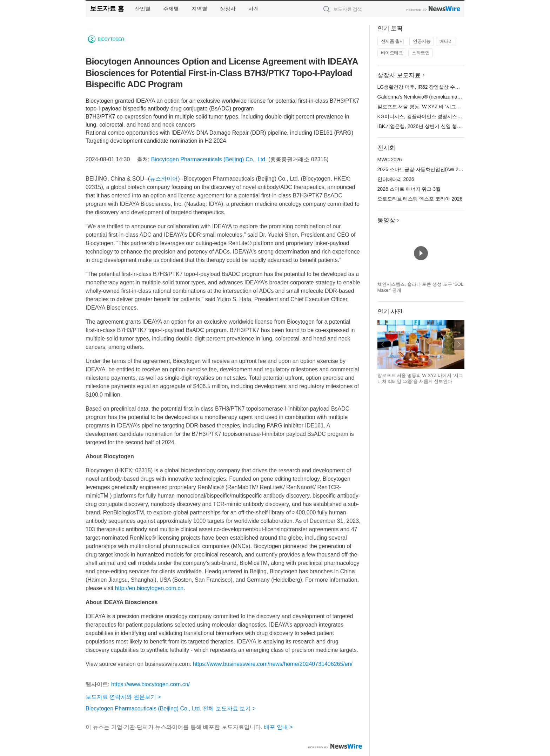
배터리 (446, 41)
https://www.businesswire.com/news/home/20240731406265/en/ (273, 664)
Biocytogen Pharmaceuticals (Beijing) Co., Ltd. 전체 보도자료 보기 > (171, 708)
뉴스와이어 (164, 179)
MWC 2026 (390, 160)
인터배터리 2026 (396, 179)
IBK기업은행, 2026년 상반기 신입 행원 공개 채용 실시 (437, 126)
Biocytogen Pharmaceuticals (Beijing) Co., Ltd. (209, 159)
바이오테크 (392, 53)
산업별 (143, 9)
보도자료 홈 (107, 9)
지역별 (199, 9)
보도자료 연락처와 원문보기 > (123, 697)
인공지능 (422, 41)
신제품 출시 (393, 41)
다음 (459, 344)
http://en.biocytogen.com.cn (149, 588)
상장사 (228, 9)
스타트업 (421, 53)
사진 (254, 9)
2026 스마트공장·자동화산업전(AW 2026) (423, 169)
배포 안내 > (278, 727)
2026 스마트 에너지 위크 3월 (409, 189)
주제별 (171, 9)
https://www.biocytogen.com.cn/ (150, 684)
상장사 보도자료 (399, 75)
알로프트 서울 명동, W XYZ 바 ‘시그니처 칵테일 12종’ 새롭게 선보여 (452, 107)
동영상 (386, 220)
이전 (383, 344)
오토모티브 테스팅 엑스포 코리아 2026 (420, 199)
